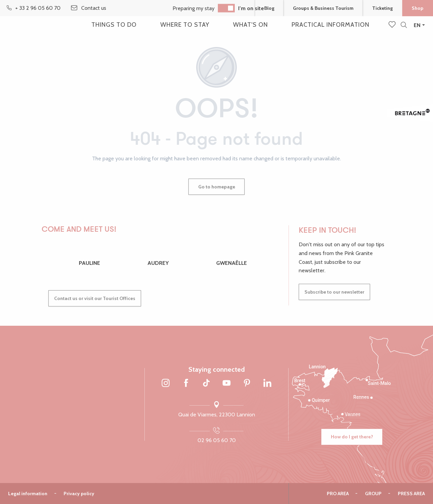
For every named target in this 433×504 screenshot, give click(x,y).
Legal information (28, 494)
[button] (404, 25)
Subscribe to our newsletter (334, 292)
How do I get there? (352, 437)
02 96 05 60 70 (217, 440)
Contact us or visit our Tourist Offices (95, 298)
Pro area (338, 494)
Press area (411, 494)
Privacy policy (79, 494)
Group (373, 494)
